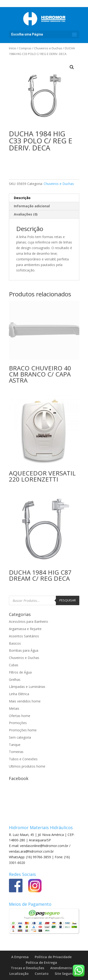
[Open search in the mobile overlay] (44, 600)
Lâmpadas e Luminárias (27, 687)
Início (13, 48)
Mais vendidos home (25, 701)
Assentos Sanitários (24, 636)
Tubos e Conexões (23, 759)
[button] (72, 67)
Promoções (18, 723)
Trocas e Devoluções (27, 968)
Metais (14, 708)
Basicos (15, 643)
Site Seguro (64, 974)
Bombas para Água (24, 650)
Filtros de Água (20, 672)
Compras (25, 48)
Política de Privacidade (53, 957)
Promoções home (23, 730)
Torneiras (16, 752)
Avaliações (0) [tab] (26, 214)
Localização (19, 974)
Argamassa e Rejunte (25, 629)
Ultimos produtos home (27, 766)
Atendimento (61, 968)
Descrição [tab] (22, 198)
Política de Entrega (41, 962)
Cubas (14, 665)
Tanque (15, 745)
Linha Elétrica (19, 694)
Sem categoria (20, 737)
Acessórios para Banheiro (29, 621)
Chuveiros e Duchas (48, 48)
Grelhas (15, 680)
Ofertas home (20, 716)
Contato (42, 974)
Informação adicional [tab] (32, 206)
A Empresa (20, 957)
